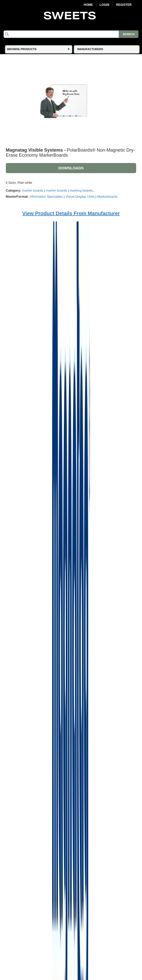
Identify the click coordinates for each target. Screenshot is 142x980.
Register (124, 5)
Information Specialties (46, 197)
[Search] (71, 34)
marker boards (33, 190)
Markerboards (107, 197)
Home (88, 5)
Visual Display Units (80, 197)
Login (105, 5)
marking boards (81, 190)
